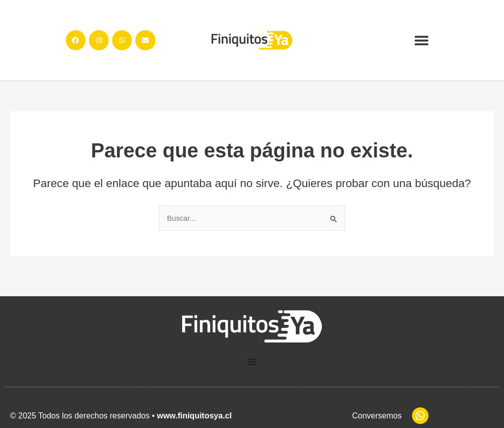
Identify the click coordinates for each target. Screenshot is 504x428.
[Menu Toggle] (252, 362)
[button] (421, 40)
